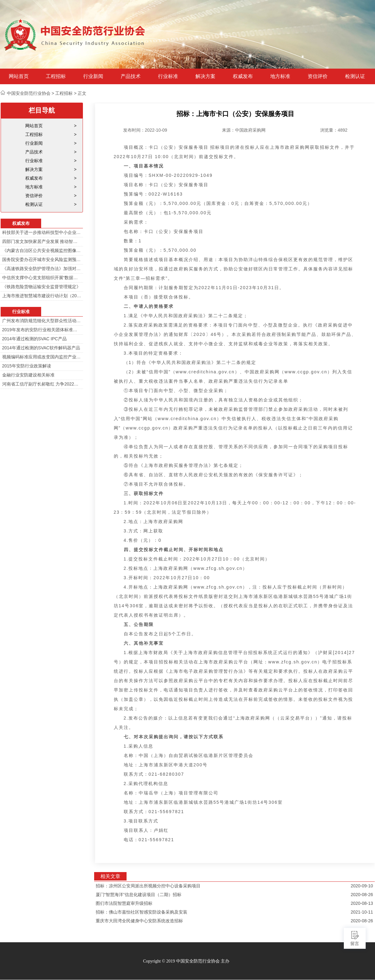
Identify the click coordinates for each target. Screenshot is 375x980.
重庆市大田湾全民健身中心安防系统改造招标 (139, 921)
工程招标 (56, 76)
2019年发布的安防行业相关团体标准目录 (42, 330)
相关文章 (110, 876)
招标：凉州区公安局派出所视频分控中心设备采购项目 (148, 886)
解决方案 (205, 76)
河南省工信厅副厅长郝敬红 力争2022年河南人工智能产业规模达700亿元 (42, 384)
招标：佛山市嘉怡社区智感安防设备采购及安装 (142, 912)
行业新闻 (93, 76)
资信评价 (318, 76)
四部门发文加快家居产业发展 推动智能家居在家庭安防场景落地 (42, 241)
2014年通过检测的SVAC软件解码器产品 (41, 348)
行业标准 (168, 76)
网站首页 (19, 76)
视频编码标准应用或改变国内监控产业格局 (42, 357)
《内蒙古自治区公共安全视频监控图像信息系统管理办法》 (42, 250)
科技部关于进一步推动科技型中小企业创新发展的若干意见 (42, 232)
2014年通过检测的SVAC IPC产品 (34, 339)
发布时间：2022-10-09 (145, 130)
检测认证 (355, 76)
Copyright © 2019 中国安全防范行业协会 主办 (186, 961)
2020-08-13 (362, 903)
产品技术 (131, 76)
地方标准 (280, 76)
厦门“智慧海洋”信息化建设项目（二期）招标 (139, 895)
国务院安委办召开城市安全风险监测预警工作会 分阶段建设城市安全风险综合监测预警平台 (42, 260)
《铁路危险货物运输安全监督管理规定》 (41, 287)
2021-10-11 (362, 912)
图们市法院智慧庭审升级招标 (124, 903)
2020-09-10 (362, 886)
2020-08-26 (362, 895)
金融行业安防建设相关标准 (28, 375)
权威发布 (243, 76)
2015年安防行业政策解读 (27, 366)
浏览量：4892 (334, 130)
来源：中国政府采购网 (244, 130)
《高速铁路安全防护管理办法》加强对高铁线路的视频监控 (42, 269)
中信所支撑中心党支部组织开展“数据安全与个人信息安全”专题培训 (42, 278)
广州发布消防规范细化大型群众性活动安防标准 (42, 321)
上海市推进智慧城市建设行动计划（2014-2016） (42, 296)
